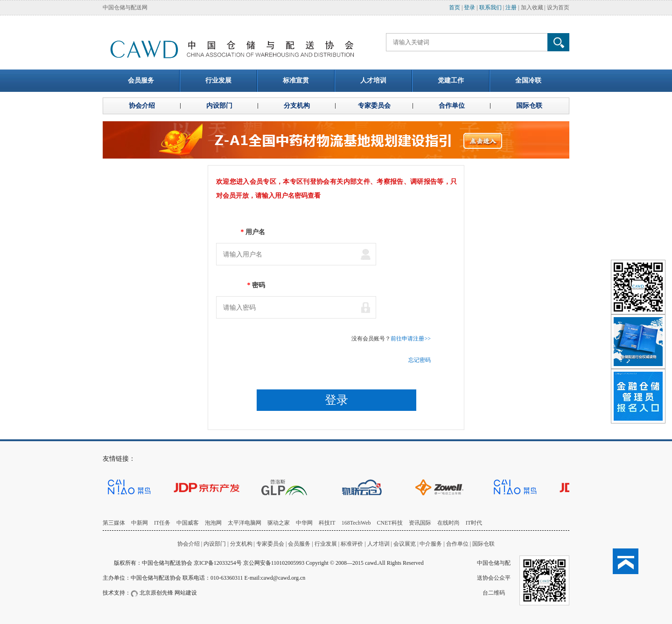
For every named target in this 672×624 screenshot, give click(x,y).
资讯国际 (420, 523)
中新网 (140, 523)
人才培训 (378, 544)
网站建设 (186, 593)
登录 (469, 7)
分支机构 (242, 544)
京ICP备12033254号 (218, 563)
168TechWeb (356, 523)
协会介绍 (189, 544)
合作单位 (457, 544)
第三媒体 (114, 523)
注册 (511, 7)
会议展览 (405, 544)
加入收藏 (532, 7)
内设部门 (215, 544)
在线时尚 (448, 523)
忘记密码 (420, 360)
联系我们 (490, 7)
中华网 (304, 523)
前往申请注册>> (411, 339)
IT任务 (162, 523)
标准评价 (352, 544)
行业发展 (326, 544)
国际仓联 (483, 544)
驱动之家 (279, 523)
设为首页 (558, 7)
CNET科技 (390, 523)
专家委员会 (270, 544)
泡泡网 (213, 523)
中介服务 (431, 544)
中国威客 (188, 523)
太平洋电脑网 (245, 523)
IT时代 (474, 523)
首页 (455, 7)
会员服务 (299, 544)
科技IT (327, 523)
